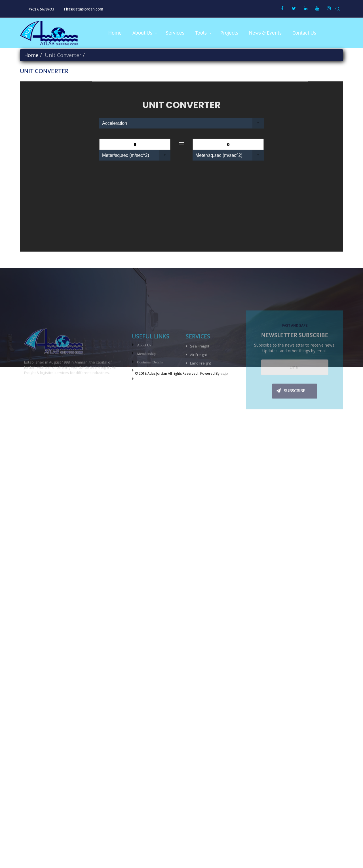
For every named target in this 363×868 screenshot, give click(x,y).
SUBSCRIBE (291, 421)
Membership (146, 377)
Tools (201, 33)
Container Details (150, 385)
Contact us (304, 33)
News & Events (265, 33)
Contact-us (145, 402)
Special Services (204, 403)
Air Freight (199, 378)
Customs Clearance (207, 395)
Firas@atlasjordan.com (84, 9)
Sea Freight (200, 369)
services (175, 33)
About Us (144, 368)
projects (229, 33)
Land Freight (201, 386)
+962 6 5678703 (41, 9)
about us (142, 33)
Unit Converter (148, 394)
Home (115, 33)
